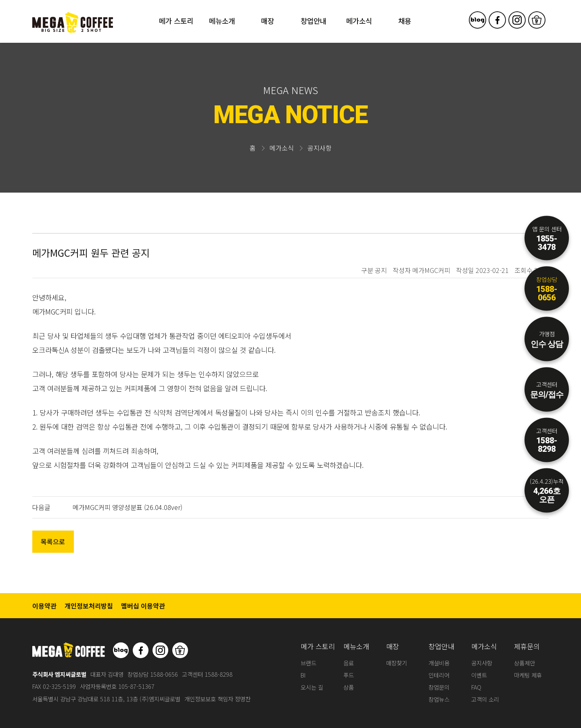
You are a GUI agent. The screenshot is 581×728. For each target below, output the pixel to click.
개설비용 (439, 663)
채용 (405, 21)
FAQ (476, 687)
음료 (349, 663)
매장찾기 (397, 663)
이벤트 (479, 675)
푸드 (349, 675)
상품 (349, 687)
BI (303, 675)
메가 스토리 (176, 21)
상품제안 (525, 663)
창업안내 (313, 21)
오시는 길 (312, 687)
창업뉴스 (439, 699)
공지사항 (482, 663)
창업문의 (439, 687)
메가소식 (359, 21)
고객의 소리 (485, 699)
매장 (268, 21)
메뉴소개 (222, 21)
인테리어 (439, 675)
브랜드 (308, 663)
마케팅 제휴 (528, 675)
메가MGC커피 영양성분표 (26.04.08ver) (127, 507)
